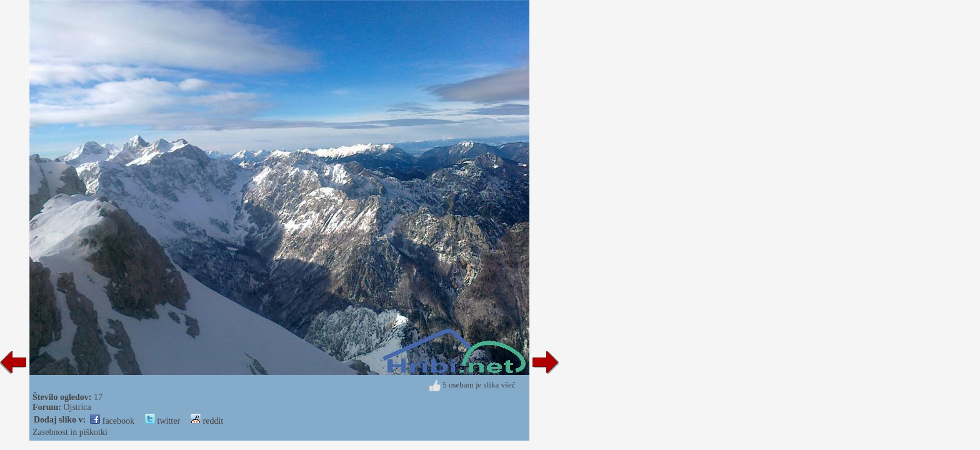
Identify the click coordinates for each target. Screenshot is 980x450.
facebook (112, 421)
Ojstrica (77, 407)
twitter (162, 421)
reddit (207, 421)
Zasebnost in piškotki (70, 432)
